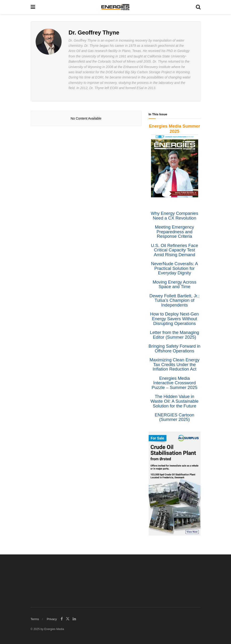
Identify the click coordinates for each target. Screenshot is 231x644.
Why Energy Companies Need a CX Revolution (174, 216)
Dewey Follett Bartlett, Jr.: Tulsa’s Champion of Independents (174, 300)
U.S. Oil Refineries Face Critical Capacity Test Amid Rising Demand (174, 250)
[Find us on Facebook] (62, 619)
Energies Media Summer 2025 (174, 129)
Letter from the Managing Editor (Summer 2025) (174, 335)
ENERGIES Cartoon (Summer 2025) (175, 417)
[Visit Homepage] (115, 7)
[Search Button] (198, 7)
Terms (35, 619)
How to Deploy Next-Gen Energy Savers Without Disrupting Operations (174, 319)
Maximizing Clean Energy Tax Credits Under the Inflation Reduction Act (175, 364)
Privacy (52, 619)
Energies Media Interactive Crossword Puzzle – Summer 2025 (175, 383)
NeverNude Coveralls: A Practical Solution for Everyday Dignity (174, 268)
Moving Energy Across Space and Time (175, 284)
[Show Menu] (33, 7)
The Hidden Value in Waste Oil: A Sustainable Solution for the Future (175, 401)
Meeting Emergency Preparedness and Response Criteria (175, 232)
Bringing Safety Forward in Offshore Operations (175, 348)
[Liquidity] (175, 483)
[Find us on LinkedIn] (74, 619)
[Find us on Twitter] (68, 619)
